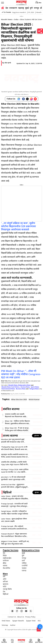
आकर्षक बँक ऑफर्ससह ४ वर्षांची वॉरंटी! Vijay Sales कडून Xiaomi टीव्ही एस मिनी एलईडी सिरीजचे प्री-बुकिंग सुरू (15, 463)
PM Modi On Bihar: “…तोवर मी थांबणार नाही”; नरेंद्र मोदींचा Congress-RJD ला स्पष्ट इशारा (21, 374)
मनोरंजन (6, 561)
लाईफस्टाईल (7, 558)
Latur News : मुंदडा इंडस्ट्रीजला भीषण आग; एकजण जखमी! (14, 520)
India (16, 19)
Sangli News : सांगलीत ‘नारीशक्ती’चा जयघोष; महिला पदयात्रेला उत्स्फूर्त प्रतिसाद (15, 512)
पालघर (24, 568)
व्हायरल (6, 584)
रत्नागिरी (25, 566)
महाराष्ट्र (21, 8)
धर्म (4, 576)
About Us (21, 617)
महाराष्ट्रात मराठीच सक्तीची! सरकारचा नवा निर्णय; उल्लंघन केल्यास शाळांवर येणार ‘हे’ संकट (15, 456)
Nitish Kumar (34, 399)
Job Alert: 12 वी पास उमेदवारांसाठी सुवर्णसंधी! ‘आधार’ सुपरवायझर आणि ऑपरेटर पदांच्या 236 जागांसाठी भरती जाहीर (13, 478)
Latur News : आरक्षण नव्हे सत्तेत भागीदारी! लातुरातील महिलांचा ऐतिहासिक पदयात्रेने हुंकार (15, 497)
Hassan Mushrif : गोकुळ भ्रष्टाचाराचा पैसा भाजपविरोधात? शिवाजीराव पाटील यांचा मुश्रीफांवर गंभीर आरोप (14, 535)
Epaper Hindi (31, 621)
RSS (39, 621)
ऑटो (5, 579)
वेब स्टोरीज (6, 568)
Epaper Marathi (18, 621)
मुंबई (27, 8)
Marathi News (7, 19)
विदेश (5, 556)
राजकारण (13, 8)
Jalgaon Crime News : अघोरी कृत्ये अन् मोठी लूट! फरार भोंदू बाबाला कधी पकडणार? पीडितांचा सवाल (15, 543)
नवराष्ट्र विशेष (7, 589)
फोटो (5, 587)
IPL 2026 (31, 12)
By (7, 63)
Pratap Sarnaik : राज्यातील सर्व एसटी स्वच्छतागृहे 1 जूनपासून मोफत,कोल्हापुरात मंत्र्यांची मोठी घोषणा (15, 505)
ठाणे (23, 561)
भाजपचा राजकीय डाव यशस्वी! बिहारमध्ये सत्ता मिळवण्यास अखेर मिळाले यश (16, 415)
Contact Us (12, 617)
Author (13, 625)
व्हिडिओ (6, 594)
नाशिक (24, 563)
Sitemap (5, 625)
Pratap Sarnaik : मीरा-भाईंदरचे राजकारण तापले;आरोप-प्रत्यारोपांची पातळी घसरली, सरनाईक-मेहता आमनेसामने (15, 528)
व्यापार (5, 566)
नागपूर (36, 8)
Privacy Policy (30, 617)
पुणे (31, 8)
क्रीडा (5, 563)
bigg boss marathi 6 (19, 12)
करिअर (5, 582)
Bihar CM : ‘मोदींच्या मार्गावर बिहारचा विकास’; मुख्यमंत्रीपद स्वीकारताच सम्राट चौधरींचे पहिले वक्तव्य (17, 422)
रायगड (24, 571)
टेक (4, 592)
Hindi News (6, 621)
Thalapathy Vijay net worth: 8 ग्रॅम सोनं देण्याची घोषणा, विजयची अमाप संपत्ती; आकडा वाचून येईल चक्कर (15, 448)
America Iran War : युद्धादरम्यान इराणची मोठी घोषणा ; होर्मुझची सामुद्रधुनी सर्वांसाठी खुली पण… (14, 486)
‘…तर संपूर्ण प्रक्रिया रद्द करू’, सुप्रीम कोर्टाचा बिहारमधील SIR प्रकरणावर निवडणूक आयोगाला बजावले (19, 226)
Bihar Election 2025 (19, 399)
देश (7, 8)
